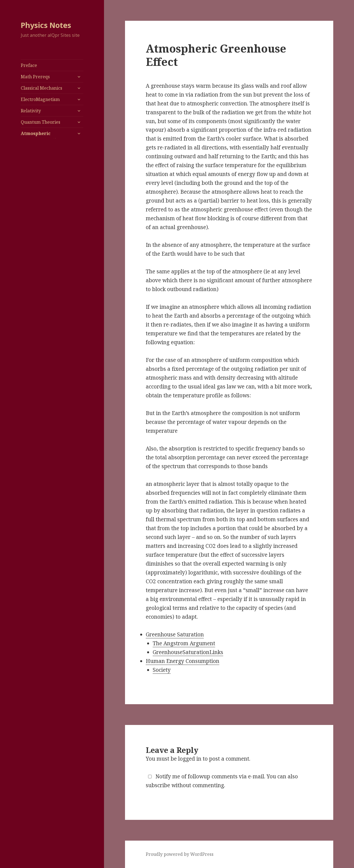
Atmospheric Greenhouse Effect (42, 137)
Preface (29, 65)
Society (162, 670)
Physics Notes (46, 25)
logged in (190, 759)
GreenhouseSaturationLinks (188, 652)
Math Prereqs (35, 77)
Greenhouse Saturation (175, 634)
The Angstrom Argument (184, 643)
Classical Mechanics (41, 88)
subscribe (158, 785)
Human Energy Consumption (183, 661)
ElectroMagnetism (40, 99)
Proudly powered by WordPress (180, 854)
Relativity (31, 111)
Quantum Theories (41, 122)
